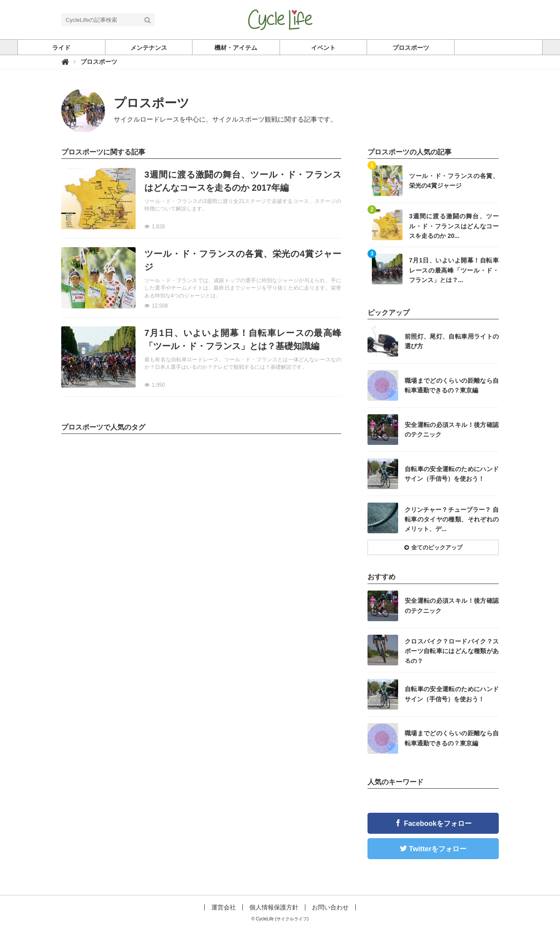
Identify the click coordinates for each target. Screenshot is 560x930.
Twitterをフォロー (438, 849)
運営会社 (224, 907)
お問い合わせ (330, 907)
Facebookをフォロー (438, 823)
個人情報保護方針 (274, 907)
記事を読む (201, 199)
